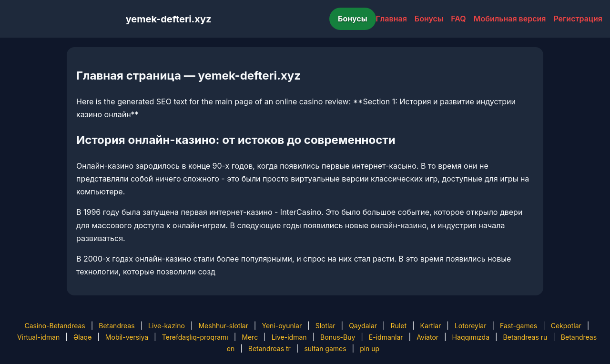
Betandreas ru (525, 337)
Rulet (399, 326)
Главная (391, 19)
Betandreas (117, 326)
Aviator (427, 337)
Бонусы (353, 19)
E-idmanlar (386, 337)
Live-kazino (167, 326)
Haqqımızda (471, 337)
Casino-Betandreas (55, 326)
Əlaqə (82, 337)
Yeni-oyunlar (282, 326)
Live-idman (289, 337)
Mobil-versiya (127, 337)
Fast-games (518, 326)
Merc (250, 337)
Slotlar (325, 326)
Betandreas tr (269, 349)
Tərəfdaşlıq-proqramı (195, 337)
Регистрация (578, 19)
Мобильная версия (510, 19)
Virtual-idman (38, 337)
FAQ (458, 19)
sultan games (325, 349)
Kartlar (431, 326)
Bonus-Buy (338, 337)
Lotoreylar (471, 326)
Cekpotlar (566, 326)
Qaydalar (363, 326)
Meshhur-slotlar (223, 326)
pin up (370, 349)
